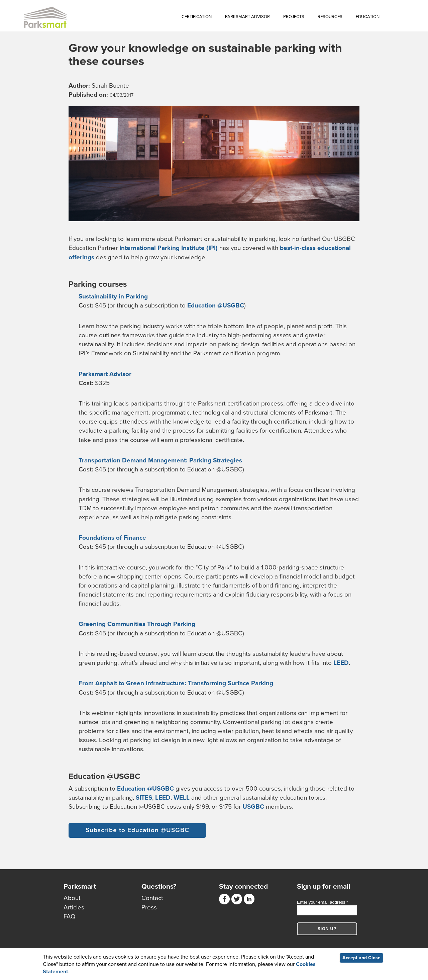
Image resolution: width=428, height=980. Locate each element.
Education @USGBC (216, 305)
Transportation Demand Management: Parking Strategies (160, 460)
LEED (341, 663)
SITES (144, 798)
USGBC (253, 807)
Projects (294, 17)
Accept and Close (361, 958)
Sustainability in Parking (113, 296)
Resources (330, 17)
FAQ (70, 916)
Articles (74, 907)
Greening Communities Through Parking (137, 624)
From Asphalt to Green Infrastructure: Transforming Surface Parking (176, 683)
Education (368, 17)
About (72, 898)
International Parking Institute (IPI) (169, 248)
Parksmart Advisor (247, 17)
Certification (197, 17)
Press (149, 907)
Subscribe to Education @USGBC (137, 830)
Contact (152, 898)
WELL (182, 798)
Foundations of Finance (112, 538)
